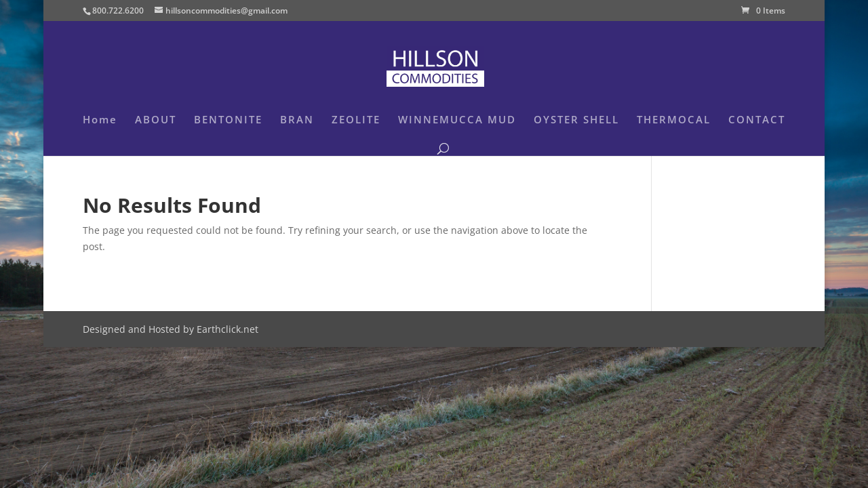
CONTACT (757, 120)
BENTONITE (228, 120)
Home (100, 120)
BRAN (297, 120)
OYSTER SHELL (576, 120)
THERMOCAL (674, 120)
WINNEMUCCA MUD (457, 120)
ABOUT (156, 120)
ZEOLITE (356, 120)
